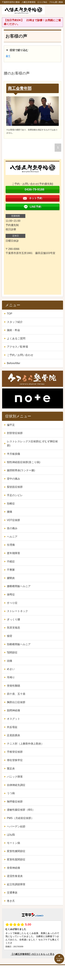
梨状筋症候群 (15, 487)
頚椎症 (11, 504)
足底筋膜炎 (13, 735)
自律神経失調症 (16, 785)
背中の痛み (13, 479)
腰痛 (10, 512)
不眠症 (11, 562)
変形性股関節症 (16, 859)
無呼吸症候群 (15, 802)
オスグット (13, 719)
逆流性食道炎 (15, 876)
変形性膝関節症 (16, 851)
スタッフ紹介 (15, 322)
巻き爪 (11, 901)
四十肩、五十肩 (16, 694)
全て (8, 56)
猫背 (10, 636)
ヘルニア (12, 537)
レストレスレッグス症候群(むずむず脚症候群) (32, 444)
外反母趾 (12, 727)
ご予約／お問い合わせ (20, 355)
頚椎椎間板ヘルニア (19, 644)
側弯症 (11, 595)
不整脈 (11, 570)
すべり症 (12, 603)
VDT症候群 (13, 520)
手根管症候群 (15, 752)
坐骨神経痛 (13, 868)
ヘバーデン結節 (16, 826)
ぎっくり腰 (13, 619)
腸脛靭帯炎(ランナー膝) (21, 470)
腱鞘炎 (11, 578)
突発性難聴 (13, 686)
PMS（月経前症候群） (20, 818)
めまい (11, 669)
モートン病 (13, 843)
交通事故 (12, 893)
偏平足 (11, 425)
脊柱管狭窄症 (15, 760)
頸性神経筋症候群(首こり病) (24, 462)
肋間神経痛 (13, 710)
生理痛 (11, 545)
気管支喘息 (13, 628)
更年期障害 (13, 553)
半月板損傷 (13, 454)
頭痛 (10, 661)
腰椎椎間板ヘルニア (19, 586)
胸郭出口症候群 (16, 702)
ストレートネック (17, 611)
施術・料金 (13, 330)
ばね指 (11, 835)
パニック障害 (15, 777)
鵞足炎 (11, 769)
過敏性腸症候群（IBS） (21, 810)
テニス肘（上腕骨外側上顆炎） (25, 744)
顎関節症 (12, 652)
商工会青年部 (20, 88)
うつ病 (11, 793)
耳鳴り (11, 677)
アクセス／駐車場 (17, 347)
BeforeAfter (14, 363)
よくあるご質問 (16, 338)
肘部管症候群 (15, 433)
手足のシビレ (15, 495)
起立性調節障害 (16, 884)
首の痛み (12, 528)
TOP (10, 314)
